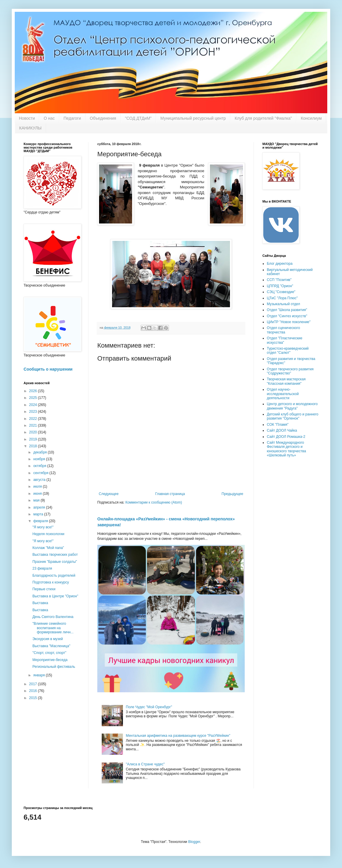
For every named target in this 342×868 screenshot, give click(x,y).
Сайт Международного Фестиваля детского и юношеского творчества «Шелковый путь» (286, 449)
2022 (34, 419)
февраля (41, 521)
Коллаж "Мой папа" (48, 548)
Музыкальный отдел (283, 304)
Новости (27, 118)
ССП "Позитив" (279, 280)
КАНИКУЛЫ (30, 128)
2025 (34, 398)
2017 (34, 684)
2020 (34, 432)
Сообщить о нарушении (48, 369)
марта (39, 514)
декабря (41, 452)
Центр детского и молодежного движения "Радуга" (292, 406)
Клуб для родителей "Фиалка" (263, 118)
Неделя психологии (48, 534)
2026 (34, 391)
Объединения (103, 118)
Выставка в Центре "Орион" (55, 596)
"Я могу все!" (43, 527)
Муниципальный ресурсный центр (193, 118)
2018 (34, 446)
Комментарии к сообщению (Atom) (154, 502)
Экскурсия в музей (48, 639)
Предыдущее (232, 494)
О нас (49, 118)
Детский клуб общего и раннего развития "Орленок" (293, 416)
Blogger (194, 842)
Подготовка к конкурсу (51, 582)
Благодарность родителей (54, 576)
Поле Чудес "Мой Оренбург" (149, 707)
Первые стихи (44, 589)
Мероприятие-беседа (50, 660)
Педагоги (72, 118)
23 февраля (42, 568)
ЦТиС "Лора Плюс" (282, 298)
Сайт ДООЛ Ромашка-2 (286, 437)
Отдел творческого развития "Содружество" (290, 371)
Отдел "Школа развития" (287, 310)
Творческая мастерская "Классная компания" (286, 381)
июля (38, 486)
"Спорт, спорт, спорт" (49, 653)
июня (38, 494)
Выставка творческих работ (55, 555)
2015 (34, 698)
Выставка (40, 603)
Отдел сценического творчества (283, 330)
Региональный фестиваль (54, 667)
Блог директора (280, 264)
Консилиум (311, 118)
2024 (34, 405)
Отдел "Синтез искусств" (287, 316)
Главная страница (170, 494)
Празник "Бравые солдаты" (55, 562)
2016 (34, 691)
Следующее (109, 494)
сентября (41, 473)
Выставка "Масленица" (51, 646)
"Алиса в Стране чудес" (145, 764)
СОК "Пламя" (278, 425)
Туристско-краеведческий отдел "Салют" (288, 351)
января (40, 675)
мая (37, 500)
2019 (34, 439)
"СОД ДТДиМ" (138, 118)
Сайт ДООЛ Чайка (282, 430)
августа (40, 480)
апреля (40, 507)
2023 (34, 412)
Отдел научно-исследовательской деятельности (283, 394)
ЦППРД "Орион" (280, 286)
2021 (34, 425)
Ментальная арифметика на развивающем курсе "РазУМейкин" (178, 736)
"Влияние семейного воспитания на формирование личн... (53, 628)
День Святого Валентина (53, 617)
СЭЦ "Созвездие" (281, 292)
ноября (40, 459)
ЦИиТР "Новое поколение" (289, 322)
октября (40, 466)
